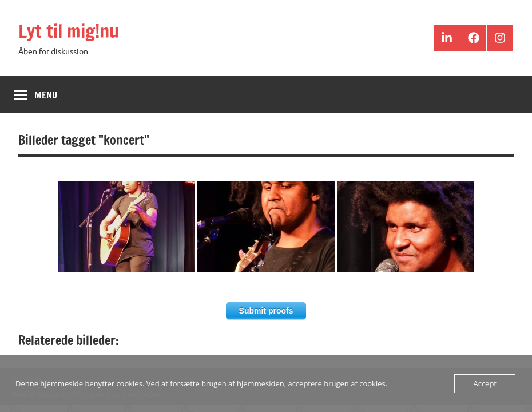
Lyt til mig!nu (69, 31)
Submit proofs (266, 311)
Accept (485, 383)
